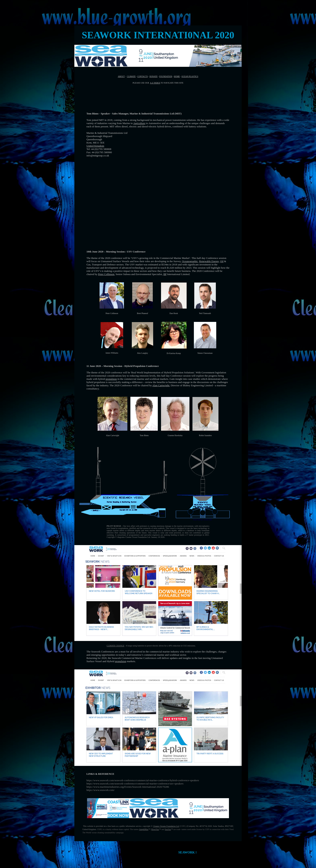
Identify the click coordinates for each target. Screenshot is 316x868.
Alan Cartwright (161, 385)
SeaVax (168, 829)
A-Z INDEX (155, 83)
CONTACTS (142, 76)
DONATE (154, 76)
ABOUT (121, 76)
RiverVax (155, 829)
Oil (222, 261)
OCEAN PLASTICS (190, 76)
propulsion (111, 379)
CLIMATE (131, 76)
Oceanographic (190, 261)
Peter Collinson (106, 274)
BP (165, 274)
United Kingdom (95, 146)
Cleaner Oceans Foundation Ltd (166, 826)
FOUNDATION (166, 76)
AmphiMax (144, 829)
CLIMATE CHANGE (115, 646)
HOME (177, 76)
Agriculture (139, 123)
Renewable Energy (209, 261)
